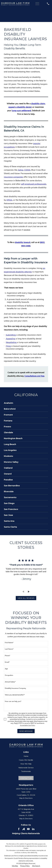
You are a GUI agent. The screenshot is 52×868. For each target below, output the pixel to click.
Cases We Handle (26, 760)
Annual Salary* (10, 682)
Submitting (11, 335)
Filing (8, 346)
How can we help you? (13, 701)
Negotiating (11, 342)
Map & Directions (26, 798)
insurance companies (13, 177)
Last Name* (9, 649)
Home (26, 756)
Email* (7, 662)
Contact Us (26, 778)
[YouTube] (28, 829)
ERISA (9, 200)
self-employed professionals (34, 184)
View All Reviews (26, 598)
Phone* (8, 656)
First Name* (9, 643)
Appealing (11, 339)
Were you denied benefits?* (15, 695)
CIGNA (27, 170)
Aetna (21, 170)
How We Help (26, 764)
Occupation (9, 675)
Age (6, 669)
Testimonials (26, 771)
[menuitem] (26, 403)
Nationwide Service (26, 768)
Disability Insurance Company (15, 688)
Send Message (26, 731)
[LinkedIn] (33, 829)
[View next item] (29, 592)
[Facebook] (19, 829)
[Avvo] (24, 829)
